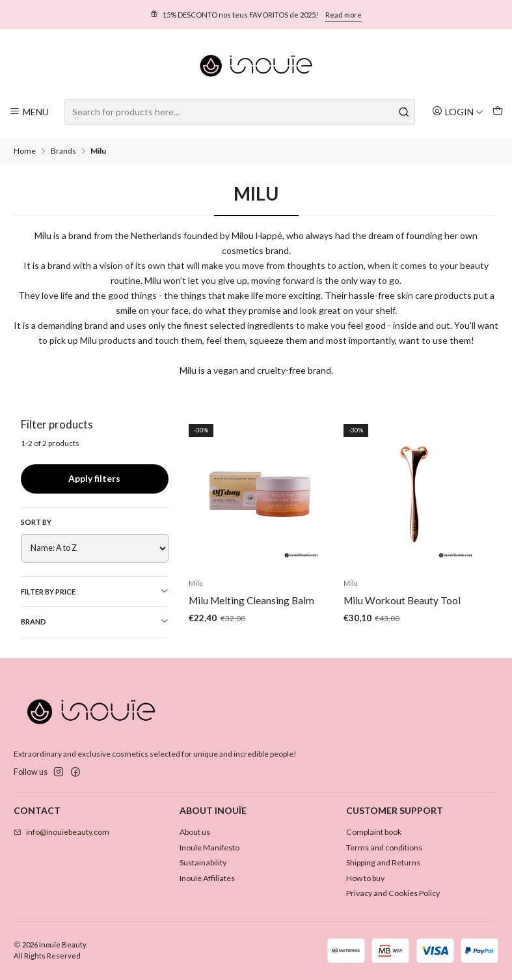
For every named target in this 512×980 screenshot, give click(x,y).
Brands (63, 151)
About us (195, 832)
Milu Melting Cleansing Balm (251, 611)
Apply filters (94, 478)
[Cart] (497, 112)
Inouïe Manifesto (209, 847)
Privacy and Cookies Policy (393, 893)
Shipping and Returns (383, 862)
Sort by (36, 522)
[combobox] (240, 112)
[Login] (458, 112)
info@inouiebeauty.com (61, 832)
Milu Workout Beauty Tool (402, 619)
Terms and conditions (384, 847)
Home (25, 151)
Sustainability (203, 862)
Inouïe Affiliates (207, 878)
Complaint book (374, 832)
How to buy (365, 878)
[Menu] (29, 112)
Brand (95, 621)
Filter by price (95, 591)
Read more (344, 15)
